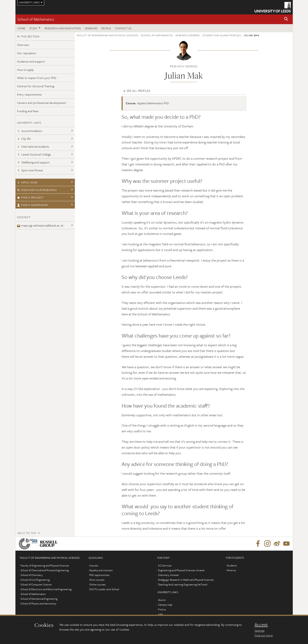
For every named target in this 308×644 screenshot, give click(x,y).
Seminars (91, 28)
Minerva (231, 570)
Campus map (165, 605)
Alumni (162, 600)
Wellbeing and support (33, 162)
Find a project (30, 197)
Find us (162, 609)
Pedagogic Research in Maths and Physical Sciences (186, 580)
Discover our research (37, 190)
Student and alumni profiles (222, 35)
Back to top (27, 533)
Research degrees (187, 35)
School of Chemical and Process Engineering (45, 570)
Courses (94, 565)
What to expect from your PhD (37, 78)
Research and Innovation (63, 28)
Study (33, 28)
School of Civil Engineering (35, 580)
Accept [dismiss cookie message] (261, 625)
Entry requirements (29, 94)
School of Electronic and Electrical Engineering (46, 589)
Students (232, 565)
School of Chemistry (32, 575)
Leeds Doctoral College (34, 154)
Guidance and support (31, 61)
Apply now (27, 182)
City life (24, 138)
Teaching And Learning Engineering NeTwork (183, 584)
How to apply (25, 70)
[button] (286, 19)
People (106, 28)
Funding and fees (28, 111)
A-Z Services (165, 565)
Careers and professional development (41, 103)
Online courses (97, 584)
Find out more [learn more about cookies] (264, 635)
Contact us (123, 28)
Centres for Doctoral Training (36, 86)
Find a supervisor (32, 205)
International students (33, 146)
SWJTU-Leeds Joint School (104, 589)
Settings (259, 631)
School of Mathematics (36, 19)
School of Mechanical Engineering (39, 599)
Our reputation (27, 53)
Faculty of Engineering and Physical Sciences (108, 35)
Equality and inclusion (101, 570)
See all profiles (136, 91)
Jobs (160, 614)
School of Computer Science (36, 584)
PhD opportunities (99, 575)
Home (21, 28)
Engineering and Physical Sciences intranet (181, 570)
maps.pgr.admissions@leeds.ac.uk (40, 225)
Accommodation (30, 131)
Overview (23, 45)
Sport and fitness (30, 170)
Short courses (97, 580)
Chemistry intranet (168, 575)
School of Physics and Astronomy (38, 603)
